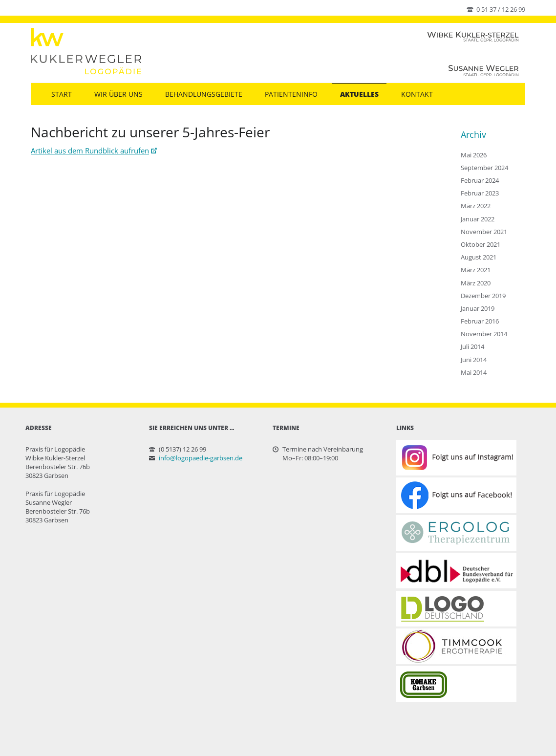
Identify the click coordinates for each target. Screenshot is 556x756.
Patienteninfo (291, 94)
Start (62, 94)
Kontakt (417, 94)
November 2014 (484, 334)
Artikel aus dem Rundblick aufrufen (90, 151)
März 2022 (476, 206)
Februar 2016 (480, 321)
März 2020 (476, 283)
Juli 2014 (472, 346)
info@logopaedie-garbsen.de (201, 458)
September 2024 (484, 168)
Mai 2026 (474, 155)
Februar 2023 (480, 193)
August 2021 (479, 257)
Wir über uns (118, 94)
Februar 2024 (480, 180)
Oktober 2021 (481, 244)
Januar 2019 (478, 308)
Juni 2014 (474, 360)
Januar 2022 (478, 219)
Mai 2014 (474, 372)
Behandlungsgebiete (204, 94)
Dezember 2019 (483, 296)
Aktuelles (359, 94)
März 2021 (476, 270)
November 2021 (484, 232)
